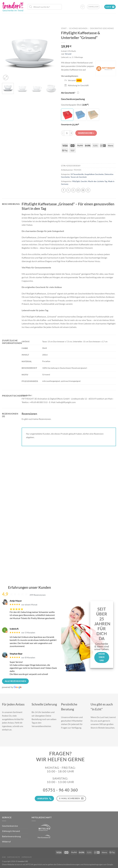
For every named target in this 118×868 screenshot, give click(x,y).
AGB (4, 857)
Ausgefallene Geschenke (94, 174)
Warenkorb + (86, 133)
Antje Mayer (16, 601)
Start (64, 28)
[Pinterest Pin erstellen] (83, 190)
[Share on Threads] (73, 190)
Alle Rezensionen (15, 681)
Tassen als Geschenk (79, 177)
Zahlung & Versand (11, 831)
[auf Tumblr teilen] (88, 190)
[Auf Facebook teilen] (64, 190)
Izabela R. (14, 629)
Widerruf (6, 841)
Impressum (27, 857)
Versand (68, 54)
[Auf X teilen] (68, 190)
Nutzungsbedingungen (93, 864)
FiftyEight (76, 181)
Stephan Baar (16, 654)
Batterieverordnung (11, 836)
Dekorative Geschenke (102, 28)
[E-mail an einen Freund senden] (78, 190)
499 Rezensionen (38, 595)
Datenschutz (14, 857)
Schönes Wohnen (78, 28)
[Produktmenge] (67, 133)
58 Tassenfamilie (77, 174)
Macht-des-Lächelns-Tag (98, 181)
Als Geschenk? (68, 93)
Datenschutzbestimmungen (68, 864)
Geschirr (84, 181)
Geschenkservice (10, 826)
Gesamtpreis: (67, 124)
